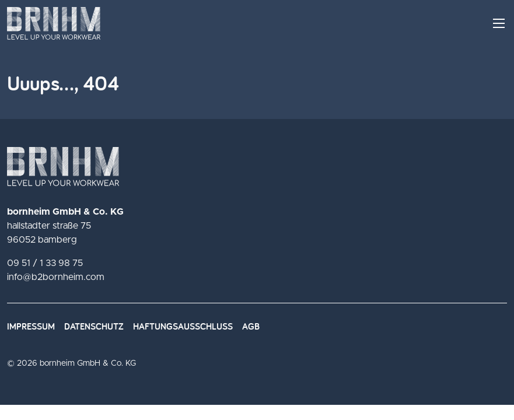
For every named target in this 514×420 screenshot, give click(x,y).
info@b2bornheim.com (56, 277)
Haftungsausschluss (183, 326)
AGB (251, 326)
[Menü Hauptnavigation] (499, 23)
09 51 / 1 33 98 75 (45, 263)
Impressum (31, 326)
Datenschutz (94, 326)
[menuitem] (36, 327)
